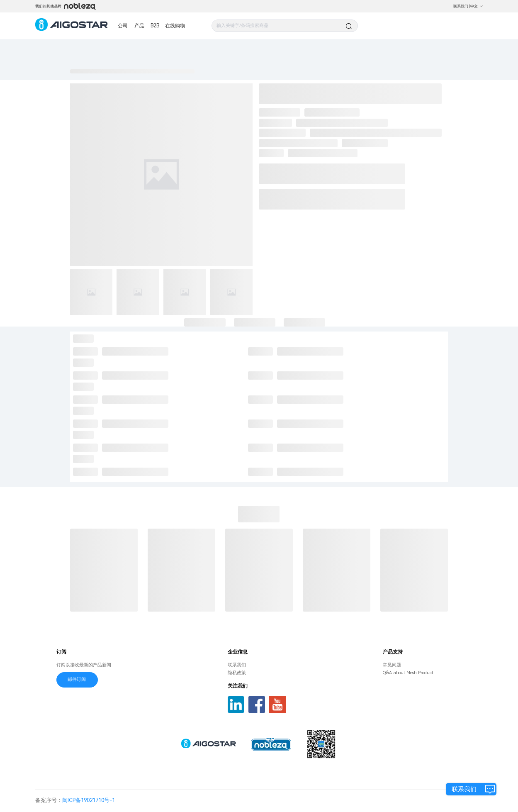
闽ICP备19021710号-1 (89, 800)
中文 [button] (477, 6)
